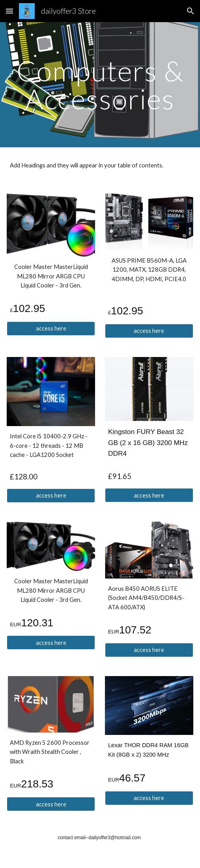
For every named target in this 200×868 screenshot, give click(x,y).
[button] (9, 11)
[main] (100, 85)
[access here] (51, 328)
